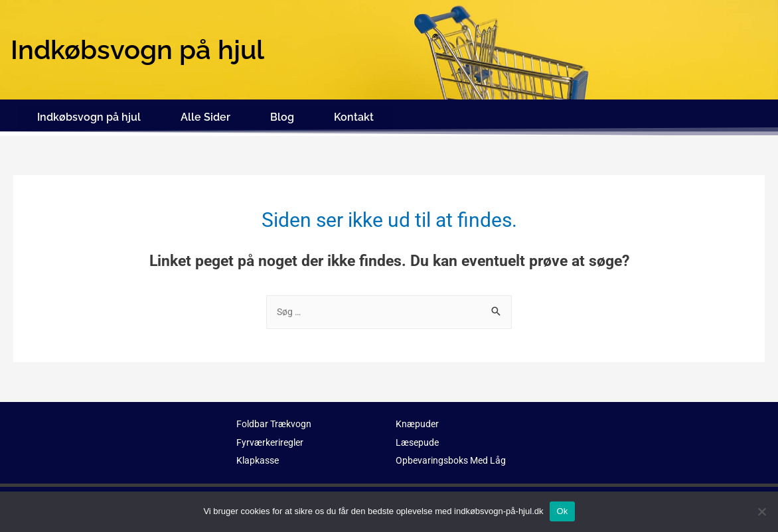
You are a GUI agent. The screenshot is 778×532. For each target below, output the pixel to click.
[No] (761, 511)
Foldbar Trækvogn (276, 419)
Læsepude (419, 437)
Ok (562, 511)
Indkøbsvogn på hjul (89, 114)
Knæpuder (418, 419)
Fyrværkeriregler (272, 437)
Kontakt (354, 114)
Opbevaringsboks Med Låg (454, 456)
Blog (282, 114)
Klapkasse (259, 456)
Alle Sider (205, 114)
